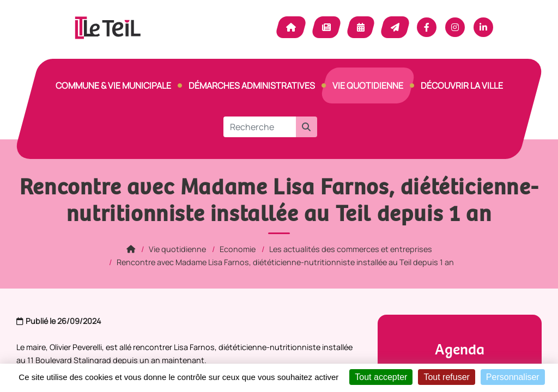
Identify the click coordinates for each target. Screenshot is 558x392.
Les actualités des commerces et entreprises (351, 249)
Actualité (326, 27)
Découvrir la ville (462, 85)
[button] (306, 127)
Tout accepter (381, 377)
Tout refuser (446, 377)
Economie (238, 249)
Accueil (291, 27)
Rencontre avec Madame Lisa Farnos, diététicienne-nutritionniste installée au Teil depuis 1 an (285, 262)
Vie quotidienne (368, 85)
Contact (395, 27)
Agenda (361, 27)
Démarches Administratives (252, 85)
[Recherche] (260, 127)
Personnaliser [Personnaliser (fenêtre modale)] (513, 377)
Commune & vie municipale (113, 85)
